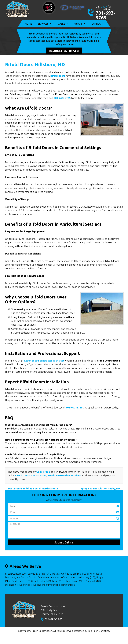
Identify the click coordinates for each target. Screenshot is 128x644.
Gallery (63, 24)
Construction (39, 475)
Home (28, 24)
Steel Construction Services (64, 475)
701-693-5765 (105, 15)
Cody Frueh (43, 472)
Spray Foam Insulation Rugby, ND (102, 488)
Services (45, 24)
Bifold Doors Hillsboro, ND (35, 64)
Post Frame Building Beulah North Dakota (32, 488)
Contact (97, 24)
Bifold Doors (22, 475)
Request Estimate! (64, 51)
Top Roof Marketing (99, 631)
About (80, 24)
